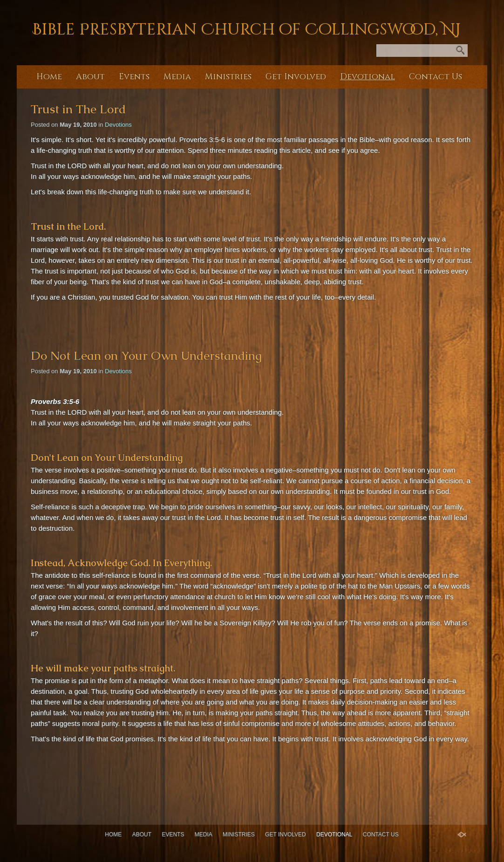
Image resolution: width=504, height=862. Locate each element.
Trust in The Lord (78, 109)
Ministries (228, 77)
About (90, 77)
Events (134, 77)
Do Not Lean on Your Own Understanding (146, 356)
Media (177, 77)
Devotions (118, 125)
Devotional (368, 77)
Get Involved (296, 77)
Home (49, 77)
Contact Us (436, 77)
